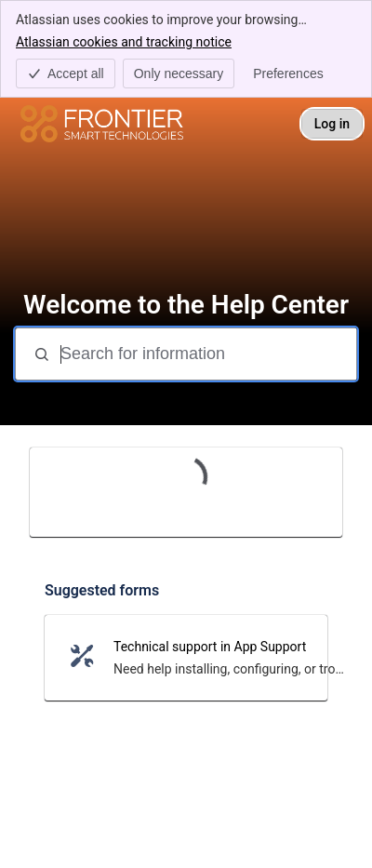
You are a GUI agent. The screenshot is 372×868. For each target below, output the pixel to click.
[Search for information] (206, 354)
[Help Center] (102, 124)
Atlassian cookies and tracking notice (124, 41)
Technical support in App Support (210, 647)
